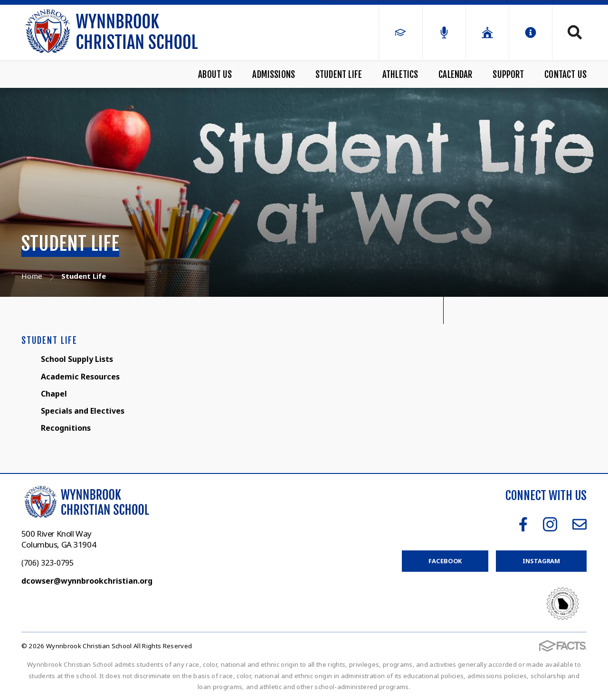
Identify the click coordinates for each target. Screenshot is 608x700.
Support (508, 75)
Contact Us (565, 75)
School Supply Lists (77, 359)
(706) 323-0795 (47, 563)
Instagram (550, 524)
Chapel (54, 394)
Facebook (523, 524)
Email (579, 524)
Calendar (456, 75)
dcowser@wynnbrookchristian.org (87, 581)
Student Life (339, 75)
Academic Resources (80, 377)
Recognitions (66, 428)
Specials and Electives (83, 411)
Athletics (400, 75)
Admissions (274, 75)
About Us (215, 75)
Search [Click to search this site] (575, 32)
